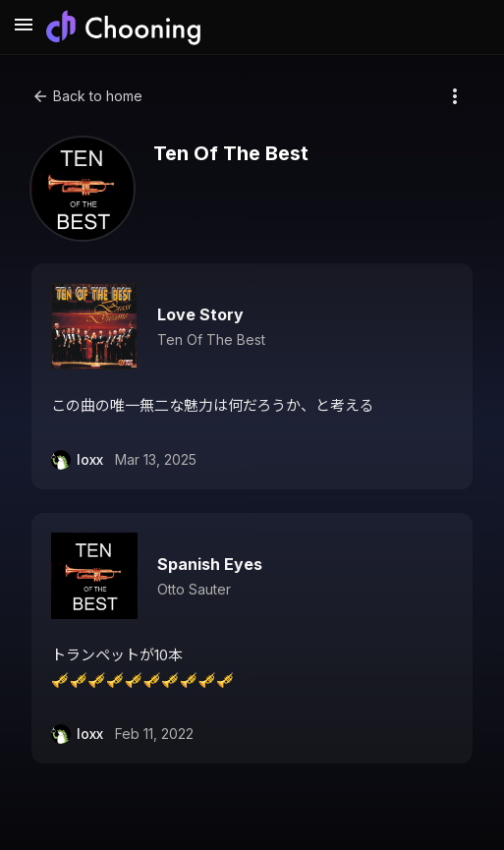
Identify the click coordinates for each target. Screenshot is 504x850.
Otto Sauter (194, 589)
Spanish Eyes (210, 564)
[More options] (455, 96)
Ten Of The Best (211, 340)
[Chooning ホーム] (123, 28)
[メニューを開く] (24, 28)
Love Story (200, 314)
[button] (252, 376)
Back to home (87, 96)
